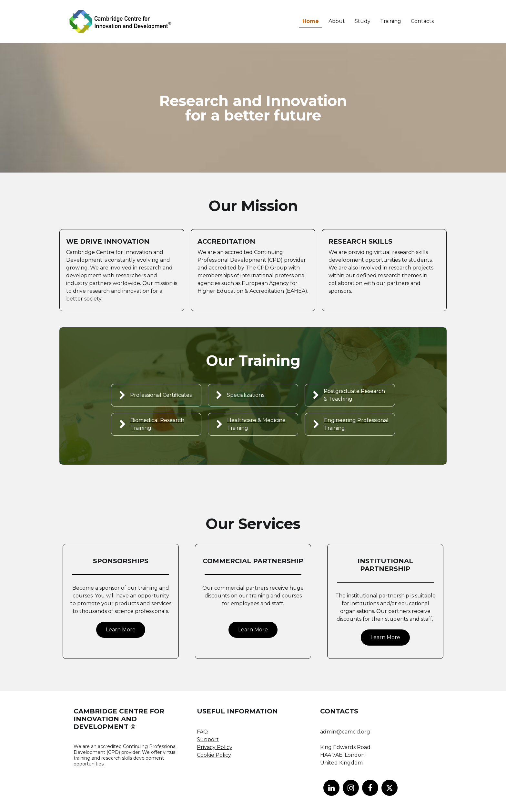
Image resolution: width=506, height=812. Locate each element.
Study (363, 21)
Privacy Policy (215, 747)
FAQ (202, 732)
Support (208, 739)
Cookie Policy (214, 755)
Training (391, 21)
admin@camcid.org (345, 732)
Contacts (422, 21)
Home (311, 21)
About (337, 21)
